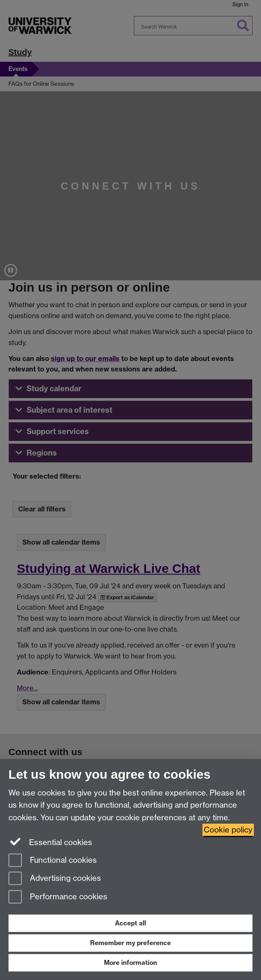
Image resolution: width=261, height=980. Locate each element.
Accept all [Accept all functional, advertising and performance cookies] (130, 923)
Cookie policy (228, 830)
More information (130, 963)
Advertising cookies (55, 879)
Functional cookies (53, 861)
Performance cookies (58, 897)
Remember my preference (130, 943)
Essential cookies (50, 842)
